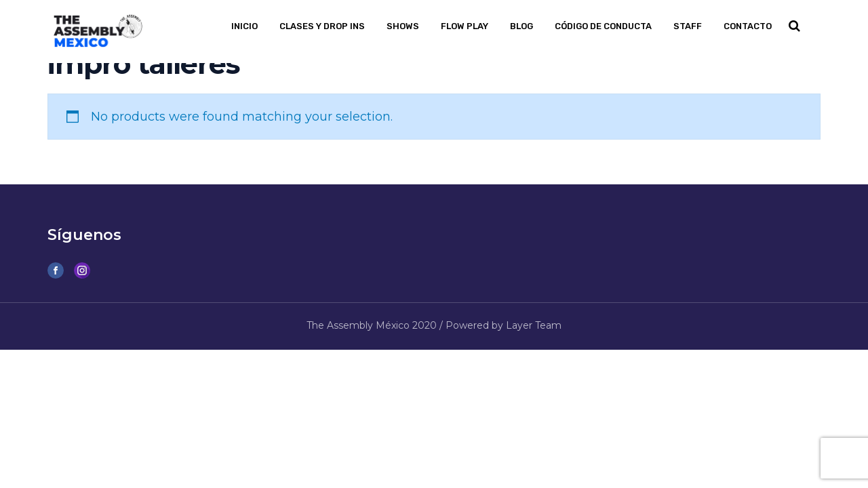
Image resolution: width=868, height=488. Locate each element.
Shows (403, 26)
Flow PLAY (465, 26)
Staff (688, 26)
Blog (521, 26)
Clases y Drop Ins (322, 26)
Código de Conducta (603, 26)
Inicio (244, 26)
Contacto (748, 26)
